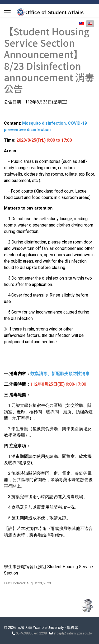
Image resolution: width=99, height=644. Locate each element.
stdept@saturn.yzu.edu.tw (73, 633)
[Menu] (7, 12)
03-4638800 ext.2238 (31, 633)
